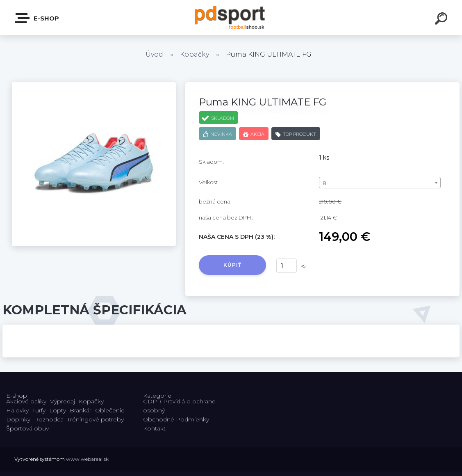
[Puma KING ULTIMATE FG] (94, 85)
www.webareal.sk (87, 459)
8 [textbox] (324, 183)
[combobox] (380, 183)
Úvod (154, 54)
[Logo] (231, 17)
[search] (442, 20)
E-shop (37, 18)
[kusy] (287, 266)
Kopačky (195, 54)
